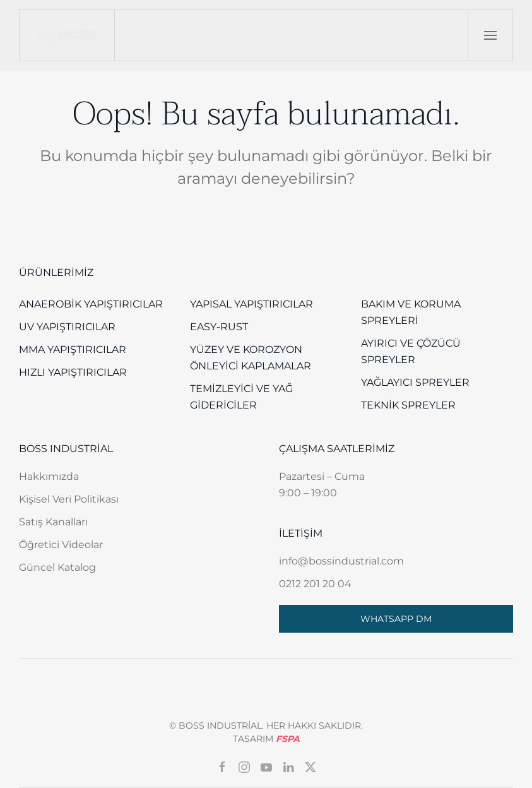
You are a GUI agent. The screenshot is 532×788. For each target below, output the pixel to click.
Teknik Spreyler (408, 405)
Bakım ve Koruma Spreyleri (411, 312)
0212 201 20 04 (315, 584)
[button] (490, 35)
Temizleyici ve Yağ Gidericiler (241, 397)
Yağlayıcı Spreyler (415, 382)
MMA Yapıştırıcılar (73, 349)
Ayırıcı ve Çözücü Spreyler (411, 351)
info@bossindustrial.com (341, 561)
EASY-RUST (219, 327)
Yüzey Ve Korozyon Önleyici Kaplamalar (251, 358)
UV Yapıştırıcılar (67, 327)
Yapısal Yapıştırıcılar (251, 304)
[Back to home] (67, 35)
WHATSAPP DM (396, 619)
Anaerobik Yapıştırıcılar (91, 304)
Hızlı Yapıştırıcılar (73, 372)
